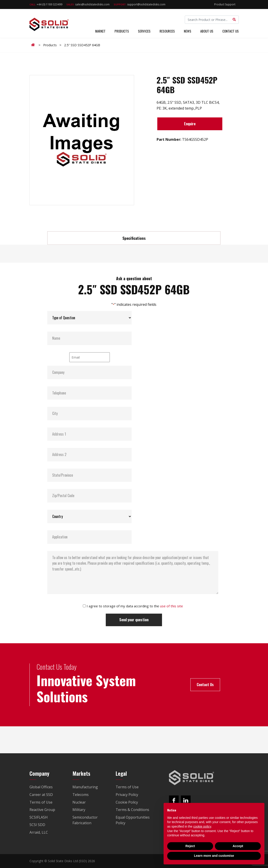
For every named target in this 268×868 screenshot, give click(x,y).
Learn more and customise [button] (214, 856)
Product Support (225, 4)
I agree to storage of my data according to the (135, 606)
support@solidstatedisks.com (140, 4)
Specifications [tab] (134, 238)
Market (100, 31)
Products (122, 31)
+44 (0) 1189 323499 (46, 4)
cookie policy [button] (202, 826)
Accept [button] (238, 846)
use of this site (171, 606)
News (188, 31)
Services (144, 31)
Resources (167, 31)
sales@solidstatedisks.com (88, 4)
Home (34, 45)
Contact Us (231, 31)
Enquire (190, 124)
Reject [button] (190, 846)
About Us (207, 31)
